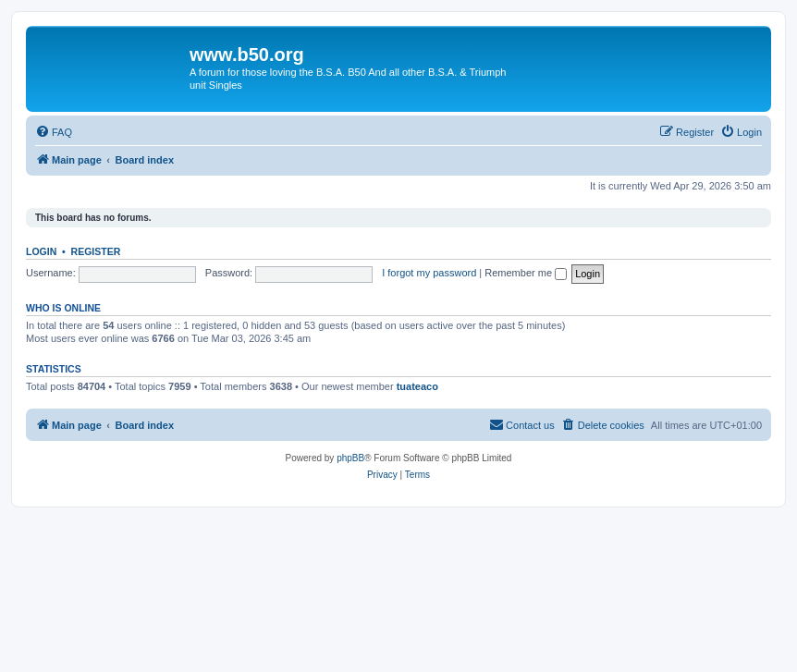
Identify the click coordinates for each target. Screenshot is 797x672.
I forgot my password (429, 273)
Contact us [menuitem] (522, 424)
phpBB (350, 458)
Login (41, 251)
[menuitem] (54, 132)
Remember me (526, 273)
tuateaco (417, 386)
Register (96, 251)
